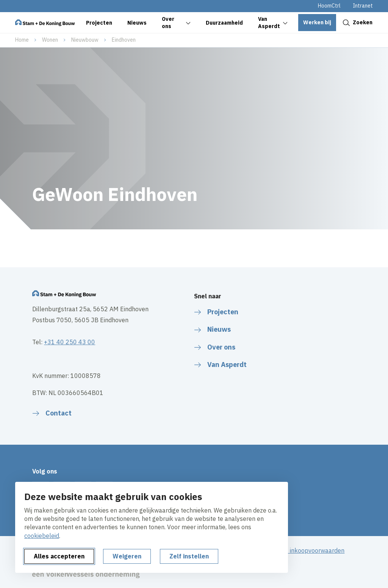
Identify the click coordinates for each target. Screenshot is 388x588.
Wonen (50, 40)
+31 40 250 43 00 (70, 342)
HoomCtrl (329, 6)
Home (22, 40)
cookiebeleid (42, 536)
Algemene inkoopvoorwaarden (302, 550)
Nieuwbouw (85, 40)
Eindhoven (124, 40)
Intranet (363, 6)
